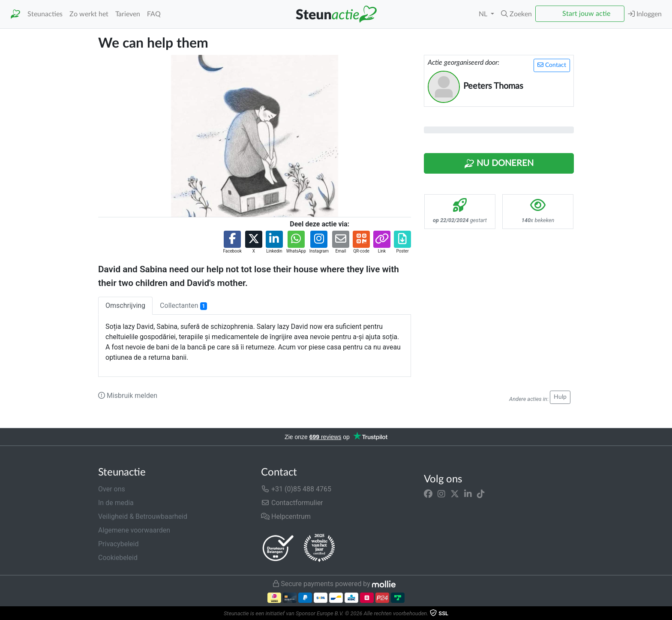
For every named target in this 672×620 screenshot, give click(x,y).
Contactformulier (292, 503)
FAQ (154, 14)
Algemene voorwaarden (134, 530)
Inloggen (645, 14)
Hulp (560, 397)
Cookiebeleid (118, 558)
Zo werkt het (89, 14)
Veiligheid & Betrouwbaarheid (143, 516)
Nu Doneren (499, 164)
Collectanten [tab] (183, 306)
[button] (516, 14)
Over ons (112, 489)
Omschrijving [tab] (125, 305)
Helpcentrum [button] (286, 516)
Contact (552, 65)
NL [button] (484, 14)
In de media (116, 503)
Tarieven (128, 14)
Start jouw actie (586, 14)
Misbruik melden (128, 396)
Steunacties (45, 14)
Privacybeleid (118, 544)
